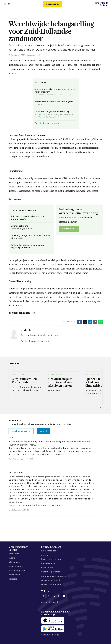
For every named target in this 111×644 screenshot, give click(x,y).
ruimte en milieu (16, 18)
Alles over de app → (51, 635)
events (12, 558)
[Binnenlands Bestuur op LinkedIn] (54, 596)
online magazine (17, 571)
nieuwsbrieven (49, 564)
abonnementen (16, 566)
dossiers (13, 579)
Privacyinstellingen (51, 585)
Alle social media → (51, 602)
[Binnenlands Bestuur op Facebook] (43, 596)
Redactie (15, 55)
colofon (45, 555)
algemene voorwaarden (54, 576)
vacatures (14, 554)
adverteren (47, 568)
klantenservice (49, 551)
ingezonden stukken (51, 559)
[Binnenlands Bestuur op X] (49, 596)
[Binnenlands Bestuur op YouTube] (64, 596)
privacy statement (51, 580)
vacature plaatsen (51, 572)
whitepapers (15, 562)
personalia (14, 575)
